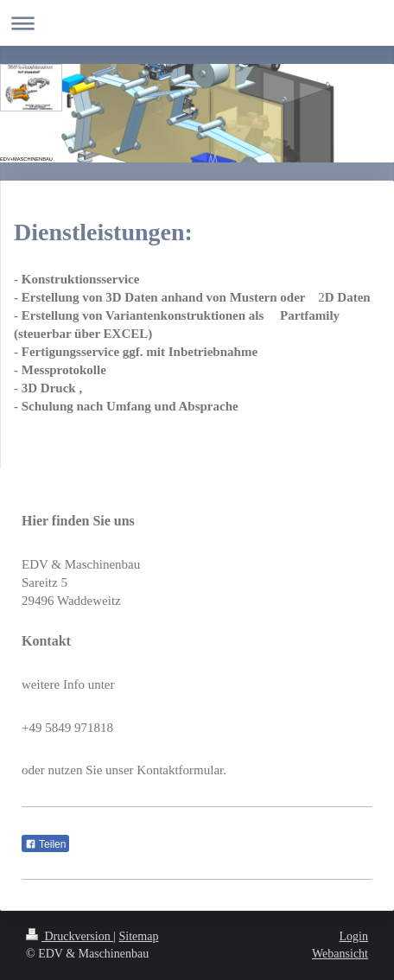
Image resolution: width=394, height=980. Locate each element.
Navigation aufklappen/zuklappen (197, 23)
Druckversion (70, 936)
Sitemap (139, 936)
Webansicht (340, 954)
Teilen (45, 844)
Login (354, 936)
